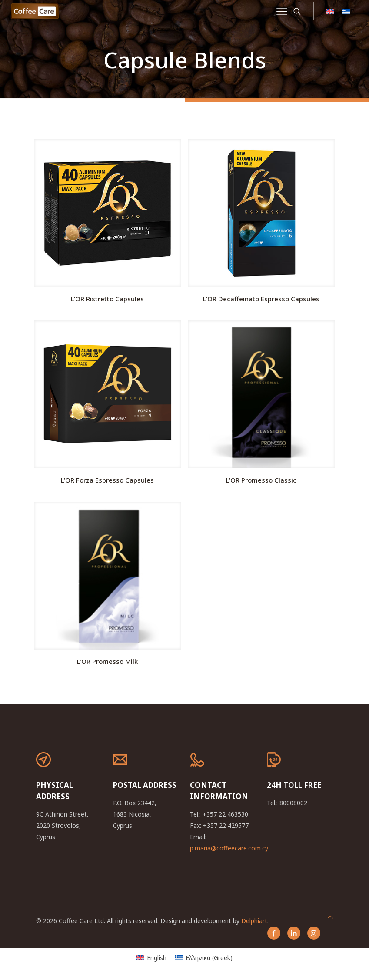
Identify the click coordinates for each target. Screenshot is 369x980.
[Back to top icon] (330, 917)
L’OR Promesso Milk (107, 661)
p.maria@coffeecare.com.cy (229, 848)
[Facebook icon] (274, 933)
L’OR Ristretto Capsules (107, 299)
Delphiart (254, 921)
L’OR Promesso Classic (261, 480)
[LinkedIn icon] (294, 933)
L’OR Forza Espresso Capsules (107, 480)
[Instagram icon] (314, 933)
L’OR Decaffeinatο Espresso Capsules (261, 299)
